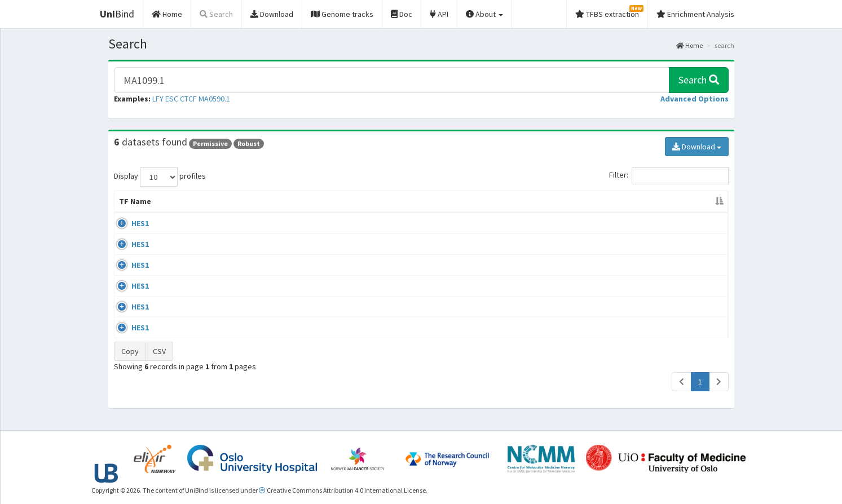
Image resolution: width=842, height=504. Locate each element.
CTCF (188, 99)
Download (697, 147)
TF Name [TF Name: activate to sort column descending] (135, 201)
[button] (695, 99)
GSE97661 (615, 287)
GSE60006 (615, 329)
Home (689, 45)
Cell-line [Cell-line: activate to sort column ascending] (194, 201)
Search (699, 80)
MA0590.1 (214, 99)
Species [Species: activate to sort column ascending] (549, 201)
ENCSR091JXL (621, 308)
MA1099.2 (684, 223)
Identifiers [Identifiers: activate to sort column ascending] (618, 201)
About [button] (484, 14)
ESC (172, 99)
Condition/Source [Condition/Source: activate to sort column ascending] (374, 201)
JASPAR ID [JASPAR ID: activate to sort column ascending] (686, 201)
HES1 (128, 223)
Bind (117, 14)
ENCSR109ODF (622, 245)
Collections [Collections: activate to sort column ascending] (461, 201)
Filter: (669, 176)
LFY (158, 99)
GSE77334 (615, 223)
